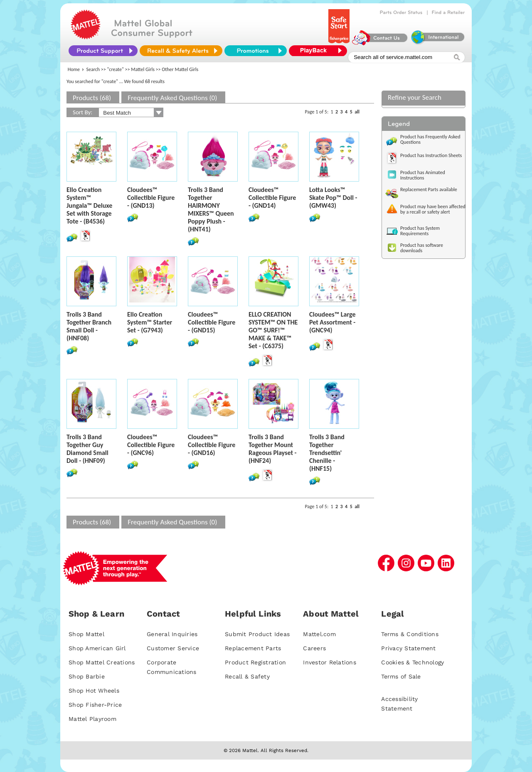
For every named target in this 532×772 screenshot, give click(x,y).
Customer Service (173, 648)
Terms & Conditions (410, 634)
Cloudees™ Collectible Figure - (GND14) (272, 198)
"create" (116, 69)
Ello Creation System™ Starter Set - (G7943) (150, 322)
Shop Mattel (86, 634)
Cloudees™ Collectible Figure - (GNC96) (151, 445)
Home (74, 69)
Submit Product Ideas (257, 634)
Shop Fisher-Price (95, 705)
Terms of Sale (401, 676)
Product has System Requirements (420, 231)
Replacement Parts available (429, 189)
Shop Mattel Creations (102, 662)
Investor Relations (330, 662)
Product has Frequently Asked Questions (430, 139)
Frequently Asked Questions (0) (172, 98)
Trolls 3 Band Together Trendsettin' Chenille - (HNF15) (327, 453)
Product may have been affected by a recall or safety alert (433, 209)
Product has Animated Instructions (423, 175)
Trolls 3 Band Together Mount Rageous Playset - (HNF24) (272, 449)
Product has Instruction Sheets (431, 155)
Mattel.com (319, 634)
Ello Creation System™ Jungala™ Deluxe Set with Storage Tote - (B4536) (89, 205)
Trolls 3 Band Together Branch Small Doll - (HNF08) (89, 326)
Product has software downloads (422, 248)
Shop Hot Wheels (94, 691)
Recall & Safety (247, 676)
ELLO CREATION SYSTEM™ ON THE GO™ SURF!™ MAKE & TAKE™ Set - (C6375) (273, 330)
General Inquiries (172, 634)
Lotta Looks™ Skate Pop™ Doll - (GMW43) (333, 198)
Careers (314, 648)
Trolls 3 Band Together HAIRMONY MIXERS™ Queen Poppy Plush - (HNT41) (211, 209)
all (357, 112)
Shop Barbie (87, 676)
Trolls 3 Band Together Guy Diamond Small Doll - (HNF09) (87, 449)
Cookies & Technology (413, 662)
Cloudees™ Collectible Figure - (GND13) (151, 198)
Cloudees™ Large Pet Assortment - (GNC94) (332, 322)
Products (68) (92, 98)
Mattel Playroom (92, 719)
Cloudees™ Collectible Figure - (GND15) (212, 322)
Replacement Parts (253, 648)
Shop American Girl (97, 648)
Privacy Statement (408, 648)
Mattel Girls (143, 69)
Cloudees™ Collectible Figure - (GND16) (212, 445)
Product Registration (255, 662)
